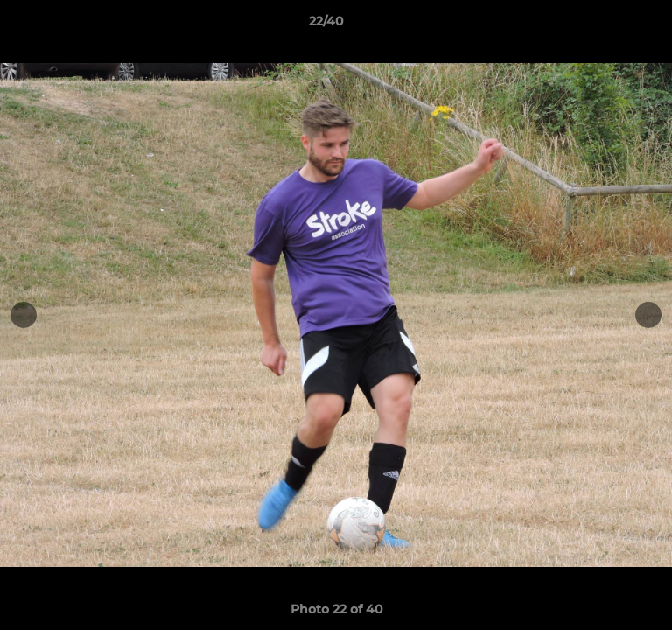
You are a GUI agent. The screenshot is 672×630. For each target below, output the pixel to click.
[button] (609, 25)
